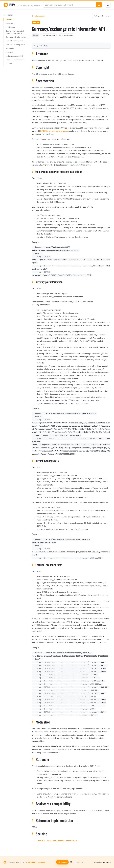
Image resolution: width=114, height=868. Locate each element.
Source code (76, 862)
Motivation (10, 48)
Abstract (9, 20)
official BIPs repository (37, 862)
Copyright (9, 23)
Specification (10, 27)
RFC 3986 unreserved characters (54, 131)
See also (9, 64)
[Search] (99, 5)
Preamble (41, 46)
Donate (62, 862)
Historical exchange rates (15, 45)
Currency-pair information (16, 37)
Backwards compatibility (15, 56)
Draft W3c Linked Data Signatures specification (57, 841)
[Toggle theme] (108, 5)
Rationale (9, 52)
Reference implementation (15, 60)
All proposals (38, 16)
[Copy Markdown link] (107, 16)
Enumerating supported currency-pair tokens (15, 32)
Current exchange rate (14, 41)
